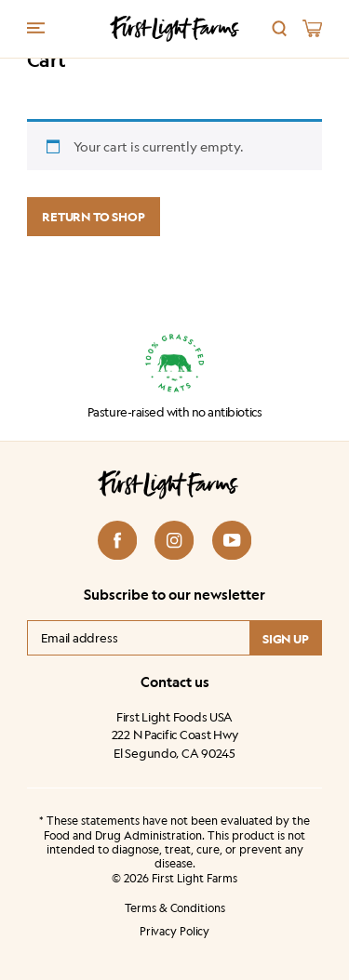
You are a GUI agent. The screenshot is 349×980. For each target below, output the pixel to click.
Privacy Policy (174, 932)
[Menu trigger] (36, 27)
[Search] (280, 28)
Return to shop (93, 216)
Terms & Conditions (175, 908)
